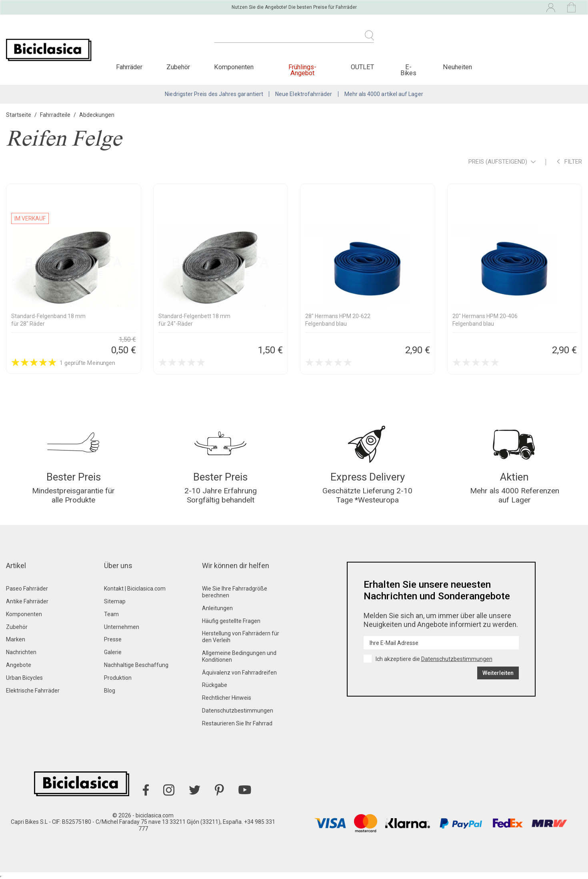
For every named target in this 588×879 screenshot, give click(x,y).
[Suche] (294, 40)
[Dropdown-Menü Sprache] (480, 7)
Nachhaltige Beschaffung (136, 665)
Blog (110, 691)
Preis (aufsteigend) (502, 162)
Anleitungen (217, 608)
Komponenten (24, 614)
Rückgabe (215, 685)
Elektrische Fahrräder (33, 691)
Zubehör (17, 627)
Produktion (118, 678)
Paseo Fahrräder (27, 589)
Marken (16, 639)
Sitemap (115, 601)
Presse (113, 639)
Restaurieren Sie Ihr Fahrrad (237, 723)
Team (111, 614)
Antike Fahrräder (27, 601)
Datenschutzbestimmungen (238, 711)
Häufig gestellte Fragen (231, 621)
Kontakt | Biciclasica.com (135, 589)
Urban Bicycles (24, 678)
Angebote (19, 665)
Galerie (113, 652)
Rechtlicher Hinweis (227, 698)
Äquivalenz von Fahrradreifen (239, 673)
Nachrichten (21, 652)
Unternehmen (122, 627)
